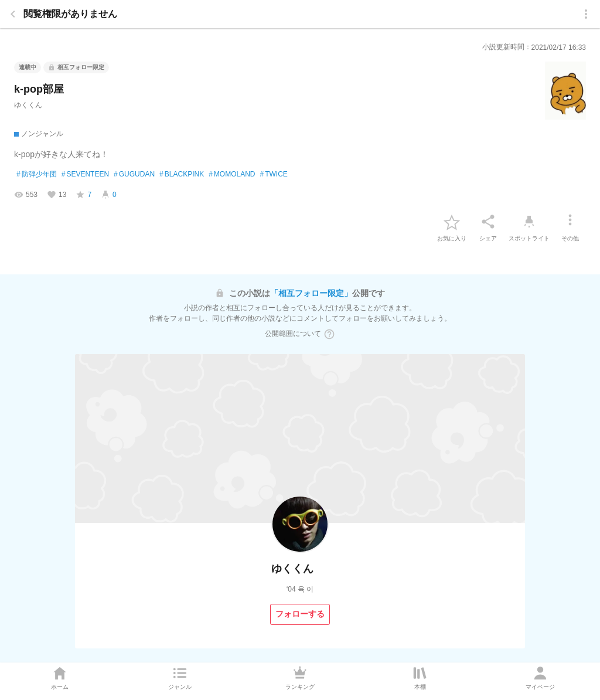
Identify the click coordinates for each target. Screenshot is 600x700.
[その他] (570, 222)
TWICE (274, 175)
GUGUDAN (134, 175)
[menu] (586, 14)
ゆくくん (28, 105)
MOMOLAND (232, 175)
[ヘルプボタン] (329, 334)
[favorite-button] (452, 222)
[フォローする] (300, 614)
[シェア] (488, 222)
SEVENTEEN (85, 175)
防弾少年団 (37, 175)
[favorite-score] (83, 195)
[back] (13, 14)
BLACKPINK (182, 175)
